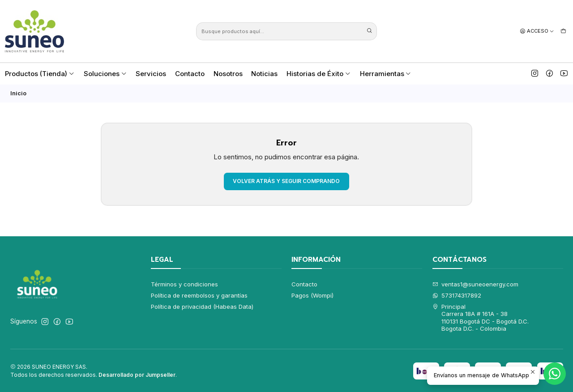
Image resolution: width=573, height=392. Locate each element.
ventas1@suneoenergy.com (476, 284)
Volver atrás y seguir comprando (286, 181)
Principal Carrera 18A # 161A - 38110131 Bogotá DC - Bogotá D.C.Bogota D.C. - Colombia (481, 317)
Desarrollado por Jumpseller (137, 375)
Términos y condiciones (184, 284)
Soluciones (105, 74)
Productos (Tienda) (40, 74)
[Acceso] (537, 31)
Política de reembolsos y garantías (199, 295)
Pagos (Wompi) (312, 295)
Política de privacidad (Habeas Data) (202, 307)
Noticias (264, 74)
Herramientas (386, 74)
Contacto (190, 74)
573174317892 (457, 295)
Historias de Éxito (319, 74)
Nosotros (228, 74)
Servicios (151, 74)
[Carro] (563, 31)
